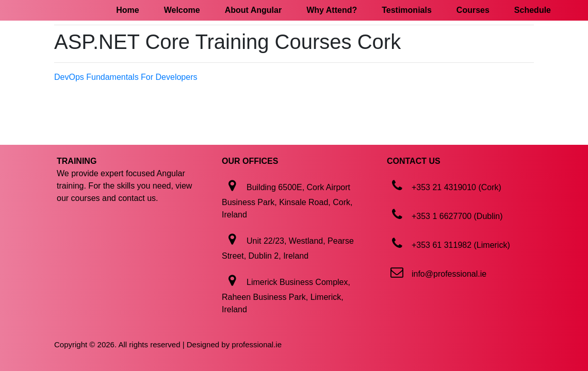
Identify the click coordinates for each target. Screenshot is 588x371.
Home (127, 10)
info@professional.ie (449, 274)
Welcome (182, 10)
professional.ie (257, 344)
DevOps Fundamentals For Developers (126, 77)
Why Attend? (332, 10)
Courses (473, 10)
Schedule (533, 10)
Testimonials (407, 10)
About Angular (254, 10)
